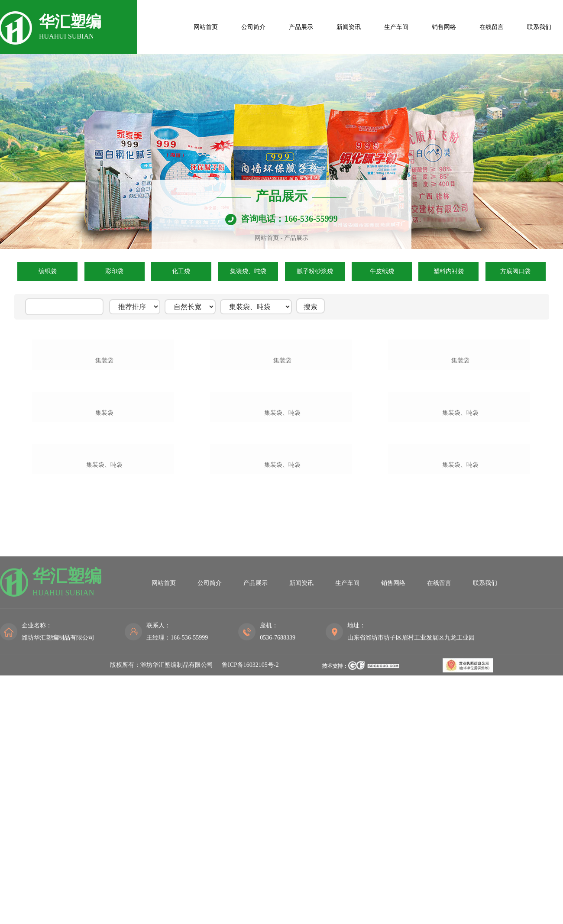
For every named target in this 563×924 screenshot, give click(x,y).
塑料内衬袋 (449, 271)
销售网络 (444, 27)
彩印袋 (114, 271)
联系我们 (539, 27)
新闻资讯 (349, 27)
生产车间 (396, 27)
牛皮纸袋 (382, 271)
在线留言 (492, 27)
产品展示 (301, 27)
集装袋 (104, 455)
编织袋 (48, 271)
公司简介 (253, 27)
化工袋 (181, 271)
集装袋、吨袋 (248, 271)
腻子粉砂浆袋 (315, 271)
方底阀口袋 (515, 271)
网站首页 (206, 27)
